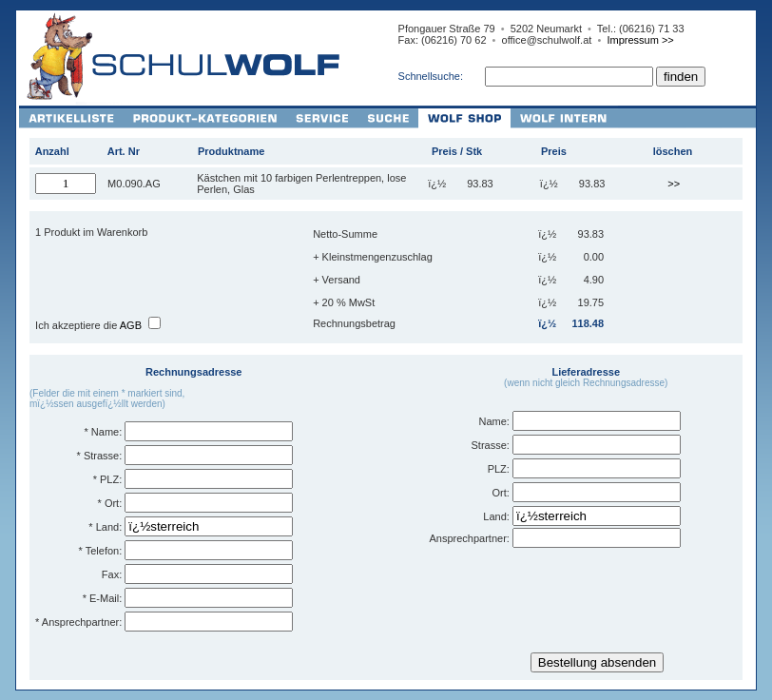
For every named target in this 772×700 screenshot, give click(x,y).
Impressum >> (640, 40)
